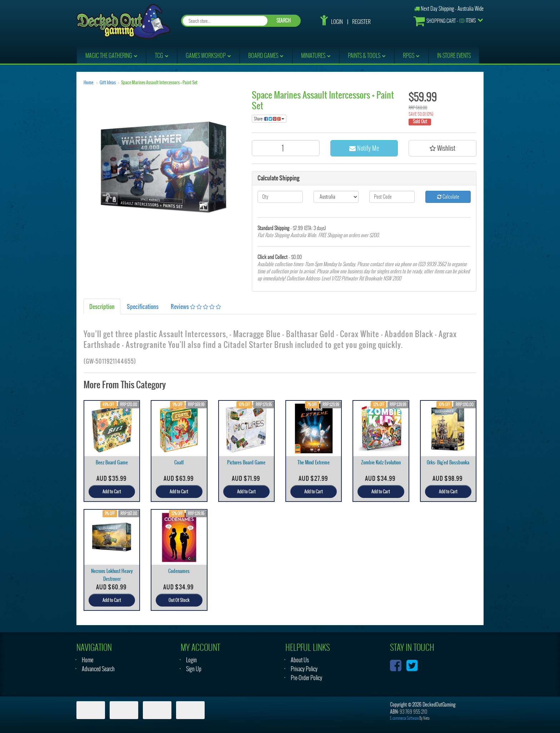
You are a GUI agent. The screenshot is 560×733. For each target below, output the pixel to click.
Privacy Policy (304, 669)
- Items (445, 21)
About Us (300, 660)
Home (88, 83)
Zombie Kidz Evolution (381, 462)
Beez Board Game (112, 462)
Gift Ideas (108, 83)
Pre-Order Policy (306, 678)
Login (337, 22)
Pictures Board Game (246, 462)
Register (361, 22)
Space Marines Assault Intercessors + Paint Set (159, 83)
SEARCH (284, 21)
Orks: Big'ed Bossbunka (448, 462)
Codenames (179, 571)
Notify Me (364, 148)
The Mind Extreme (314, 462)
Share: (269, 119)
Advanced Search (98, 669)
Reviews (196, 306)
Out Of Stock (179, 600)
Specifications (143, 306)
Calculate (448, 197)
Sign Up (194, 669)
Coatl (179, 462)
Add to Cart (112, 492)
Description (102, 306)
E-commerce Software (404, 718)
